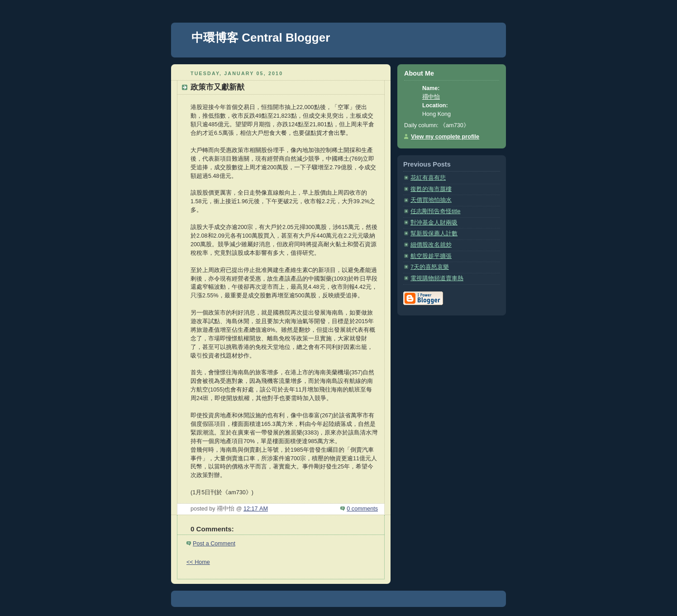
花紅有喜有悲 (428, 178)
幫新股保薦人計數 (434, 234)
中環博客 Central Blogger (261, 38)
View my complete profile (445, 137)
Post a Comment (214, 544)
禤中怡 (431, 97)
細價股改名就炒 (431, 245)
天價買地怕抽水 (431, 200)
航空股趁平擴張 (431, 256)
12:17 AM (256, 509)
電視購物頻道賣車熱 (437, 278)
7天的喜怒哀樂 (430, 267)
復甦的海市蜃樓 (431, 189)
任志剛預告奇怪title (436, 211)
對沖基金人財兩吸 (434, 223)
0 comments (362, 509)
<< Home (198, 562)
